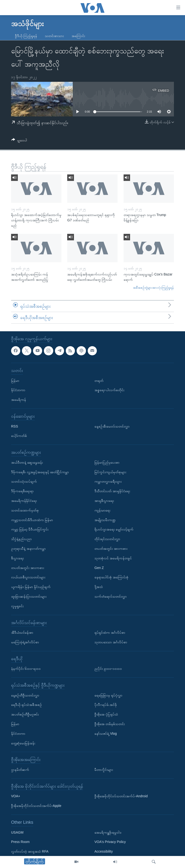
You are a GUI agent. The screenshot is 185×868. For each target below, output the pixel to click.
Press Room (20, 842)
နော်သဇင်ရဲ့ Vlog (106, 734)
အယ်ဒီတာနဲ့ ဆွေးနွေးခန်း (27, 462)
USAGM (17, 832)
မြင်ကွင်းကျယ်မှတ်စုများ (110, 472)
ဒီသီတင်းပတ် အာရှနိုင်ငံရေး (112, 491)
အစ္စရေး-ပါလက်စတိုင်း (109, 390)
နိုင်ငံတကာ (18, 390)
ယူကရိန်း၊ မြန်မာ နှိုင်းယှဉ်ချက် (31, 587)
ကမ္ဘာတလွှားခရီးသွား (108, 481)
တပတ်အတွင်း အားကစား (28, 568)
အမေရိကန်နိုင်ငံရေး (24, 501)
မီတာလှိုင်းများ (104, 770)
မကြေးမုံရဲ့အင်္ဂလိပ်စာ (25, 642)
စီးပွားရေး (17, 558)
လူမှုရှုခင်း (17, 606)
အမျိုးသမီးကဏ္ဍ (105, 520)
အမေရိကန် (19, 400)
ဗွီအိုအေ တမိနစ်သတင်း (110, 724)
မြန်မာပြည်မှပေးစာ (107, 462)
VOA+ (16, 796)
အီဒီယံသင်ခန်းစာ (22, 632)
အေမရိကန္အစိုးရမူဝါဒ (108, 832)
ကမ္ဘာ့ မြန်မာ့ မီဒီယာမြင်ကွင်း (30, 529)
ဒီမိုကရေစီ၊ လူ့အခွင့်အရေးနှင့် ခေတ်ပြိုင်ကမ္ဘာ (40, 472)
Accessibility (104, 851)
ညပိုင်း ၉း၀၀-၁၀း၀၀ (108, 669)
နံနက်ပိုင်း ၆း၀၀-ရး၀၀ (26, 669)
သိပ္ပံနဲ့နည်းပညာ (21, 539)
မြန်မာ (15, 381)
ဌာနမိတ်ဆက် (20, 770)
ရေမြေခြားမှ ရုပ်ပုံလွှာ (108, 695)
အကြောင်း (78, 36)
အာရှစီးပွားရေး (104, 501)
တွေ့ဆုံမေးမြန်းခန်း (23, 743)
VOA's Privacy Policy (110, 842)
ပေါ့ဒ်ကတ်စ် (19, 436)
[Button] (19, 141)
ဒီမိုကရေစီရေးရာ (22, 491)
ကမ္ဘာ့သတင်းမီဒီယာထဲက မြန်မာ (32, 520)
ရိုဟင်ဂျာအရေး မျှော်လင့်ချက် (114, 529)
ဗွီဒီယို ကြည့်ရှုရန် (26, 36)
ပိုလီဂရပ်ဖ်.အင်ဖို (106, 705)
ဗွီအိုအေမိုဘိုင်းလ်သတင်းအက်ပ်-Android (121, 796)
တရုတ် (99, 381)
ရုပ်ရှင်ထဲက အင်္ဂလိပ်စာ (110, 632)
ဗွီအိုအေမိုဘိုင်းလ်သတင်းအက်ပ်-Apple (36, 806)
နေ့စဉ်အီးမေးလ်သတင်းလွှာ (112, 426)
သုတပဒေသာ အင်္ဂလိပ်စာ (111, 642)
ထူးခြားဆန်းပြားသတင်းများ (29, 596)
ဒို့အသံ (99, 587)
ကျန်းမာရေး (102, 510)
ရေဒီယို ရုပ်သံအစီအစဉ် (26, 705)
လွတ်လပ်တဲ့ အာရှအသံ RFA (30, 851)
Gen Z (99, 568)
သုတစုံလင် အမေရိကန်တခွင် (113, 558)
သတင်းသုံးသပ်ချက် (24, 481)
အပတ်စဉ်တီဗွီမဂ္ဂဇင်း (25, 714)
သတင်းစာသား (54, 36)
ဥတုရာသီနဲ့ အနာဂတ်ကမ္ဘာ (28, 549)
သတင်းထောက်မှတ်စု (25, 510)
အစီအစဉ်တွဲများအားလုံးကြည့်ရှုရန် (153, 288)
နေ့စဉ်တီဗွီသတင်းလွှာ (25, 695)
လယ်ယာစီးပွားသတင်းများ (28, 577)
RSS (15, 426)
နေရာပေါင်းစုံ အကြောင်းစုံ (111, 577)
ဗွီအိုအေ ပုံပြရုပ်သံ (106, 714)
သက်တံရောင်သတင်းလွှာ (111, 596)
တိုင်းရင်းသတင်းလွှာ (107, 539)
